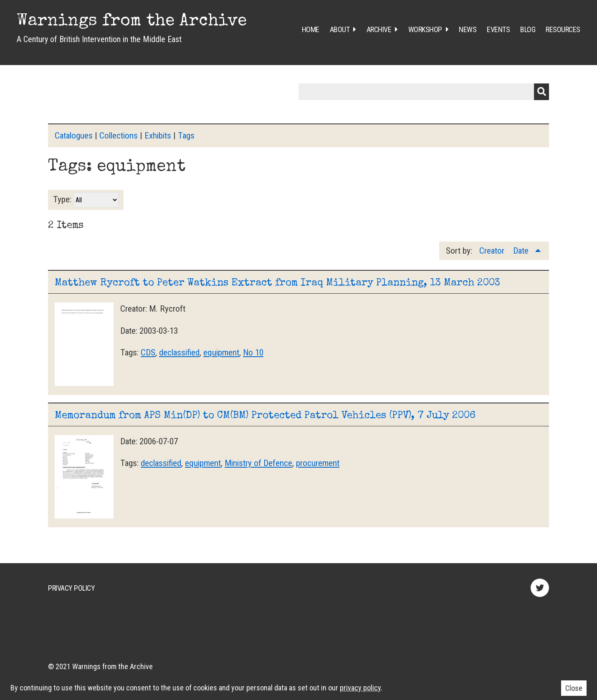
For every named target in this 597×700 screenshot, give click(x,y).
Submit (541, 92)
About (340, 29)
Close (574, 688)
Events (498, 29)
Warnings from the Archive (132, 22)
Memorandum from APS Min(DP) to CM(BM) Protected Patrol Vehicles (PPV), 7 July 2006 (265, 416)
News (468, 29)
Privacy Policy (71, 588)
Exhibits (158, 136)
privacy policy (360, 688)
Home (311, 29)
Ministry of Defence (258, 463)
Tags (186, 136)
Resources (563, 29)
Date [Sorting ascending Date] (522, 251)
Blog (528, 29)
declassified (179, 353)
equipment (221, 353)
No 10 (253, 353)
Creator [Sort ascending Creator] (493, 251)
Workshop (425, 29)
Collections (119, 136)
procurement (318, 463)
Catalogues (74, 136)
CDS (148, 353)
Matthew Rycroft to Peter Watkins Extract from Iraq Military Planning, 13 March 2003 (277, 283)
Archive (379, 29)
